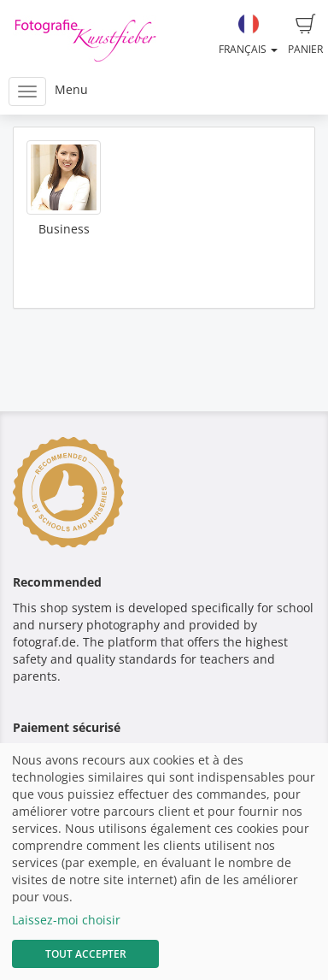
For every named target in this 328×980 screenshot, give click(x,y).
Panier (305, 35)
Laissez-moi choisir (66, 920)
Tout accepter (86, 954)
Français (248, 35)
